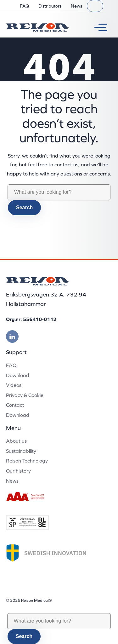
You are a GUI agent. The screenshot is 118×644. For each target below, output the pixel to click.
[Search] (95, 6)
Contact (15, 405)
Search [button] (24, 207)
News (76, 6)
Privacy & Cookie (25, 395)
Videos (14, 385)
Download (18, 375)
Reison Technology (27, 461)
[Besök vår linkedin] (12, 336)
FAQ (24, 6)
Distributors (50, 6)
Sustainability (21, 451)
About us (16, 441)
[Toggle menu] (98, 27)
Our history (18, 471)
